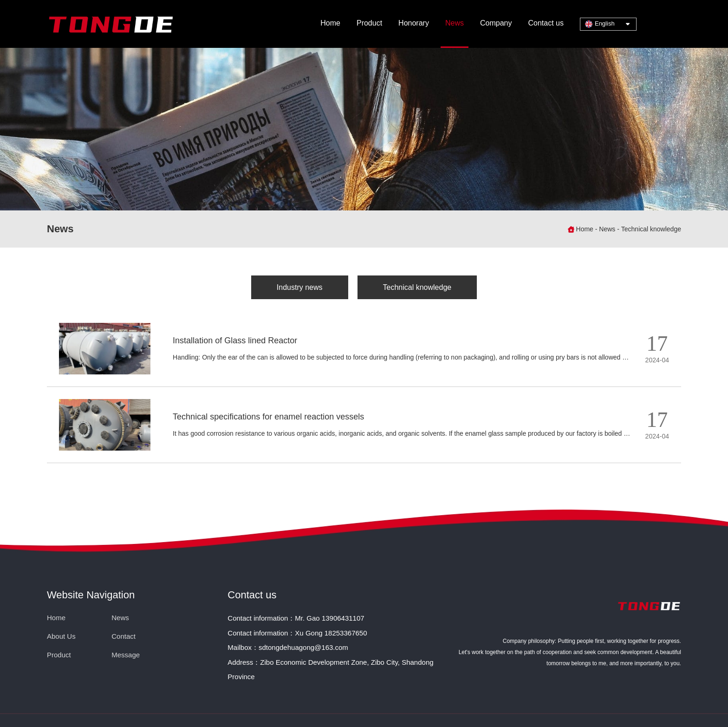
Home (330, 23)
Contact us (546, 23)
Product (369, 23)
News (455, 23)
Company (496, 23)
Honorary (414, 23)
